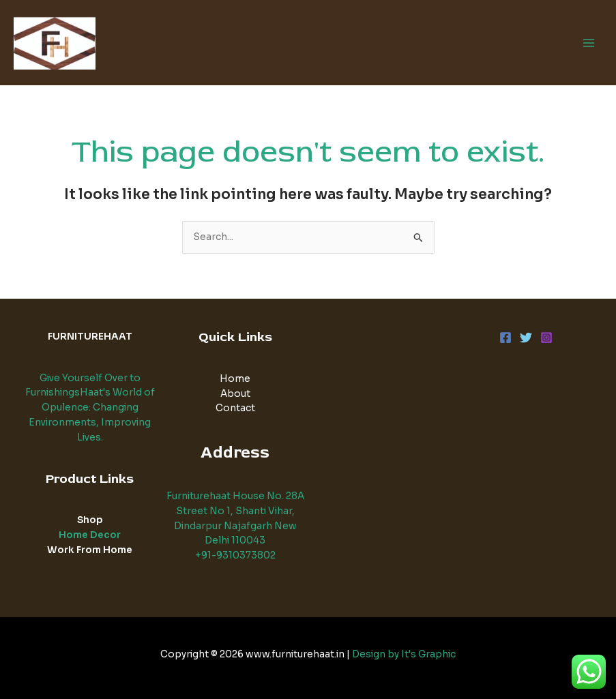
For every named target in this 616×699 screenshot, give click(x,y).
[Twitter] (526, 338)
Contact (235, 408)
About (235, 394)
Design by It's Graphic (404, 654)
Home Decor (90, 535)
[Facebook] (505, 338)
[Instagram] (546, 338)
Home (235, 379)
